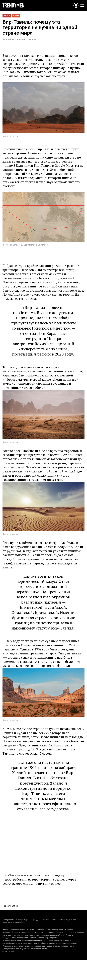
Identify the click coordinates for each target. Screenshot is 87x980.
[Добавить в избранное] (76, 5)
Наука (7, 16)
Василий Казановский (14, 40)
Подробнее (20, 922)
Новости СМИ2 (10, 906)
